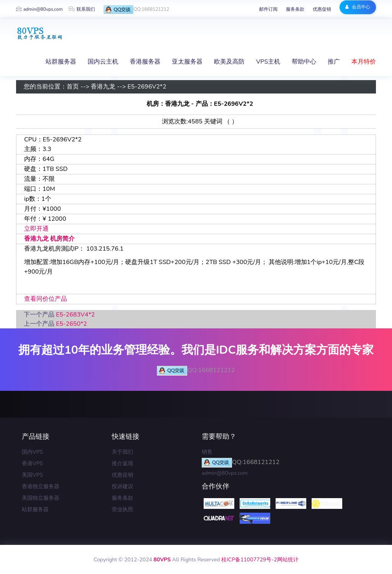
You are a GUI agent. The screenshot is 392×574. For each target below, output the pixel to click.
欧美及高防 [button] (229, 62)
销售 (207, 452)
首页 (73, 87)
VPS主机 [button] (268, 62)
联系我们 (82, 9)
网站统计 (288, 560)
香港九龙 (103, 87)
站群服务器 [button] (61, 62)
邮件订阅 (268, 9)
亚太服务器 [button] (187, 62)
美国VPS (32, 475)
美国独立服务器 (41, 498)
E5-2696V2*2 (147, 87)
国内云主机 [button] (103, 62)
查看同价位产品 (46, 299)
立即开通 (36, 229)
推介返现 (122, 463)
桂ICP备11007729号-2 (249, 560)
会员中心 (358, 7)
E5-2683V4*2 (75, 315)
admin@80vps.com (39, 9)
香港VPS (32, 463)
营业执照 (122, 509)
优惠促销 (322, 9)
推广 (334, 62)
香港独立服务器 (41, 486)
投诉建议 (122, 486)
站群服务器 (35, 509)
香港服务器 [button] (145, 62)
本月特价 (364, 62)
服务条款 (295, 9)
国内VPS (32, 452)
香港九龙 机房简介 (49, 239)
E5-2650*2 (71, 324)
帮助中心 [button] (304, 62)
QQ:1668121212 (136, 10)
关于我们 (122, 452)
